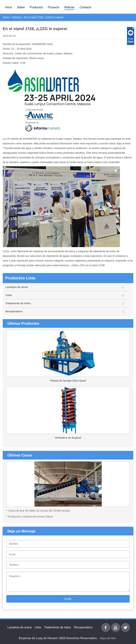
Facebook (106, 625)
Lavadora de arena (17, 287)
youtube (116, 625)
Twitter (125, 625)
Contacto (85, 7)
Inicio (9, 7)
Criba (9, 295)
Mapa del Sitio (108, 638)
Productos (36, 7)
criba (38, 627)
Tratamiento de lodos (18, 303)
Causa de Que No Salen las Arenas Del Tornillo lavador (39, 511)
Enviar (68, 599)
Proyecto (53, 7)
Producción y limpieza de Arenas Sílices (30, 517)
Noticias (69, 7)
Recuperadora (14, 311)
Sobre (21, 7)
